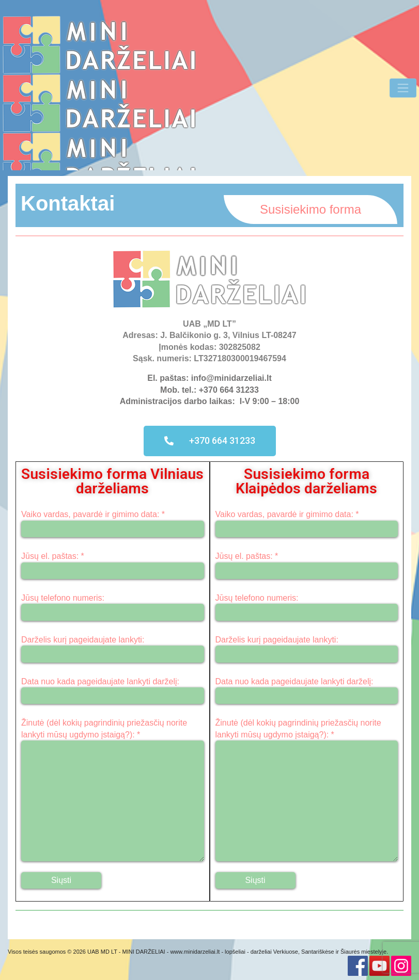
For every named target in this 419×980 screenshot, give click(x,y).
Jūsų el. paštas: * (113, 565)
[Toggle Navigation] (403, 88)
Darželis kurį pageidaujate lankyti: (113, 649)
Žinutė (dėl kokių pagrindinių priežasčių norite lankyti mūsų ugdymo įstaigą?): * (113, 790)
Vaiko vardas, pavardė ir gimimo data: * (113, 524)
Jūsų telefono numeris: (113, 607)
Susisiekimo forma (311, 209)
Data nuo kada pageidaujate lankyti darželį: (113, 691)
